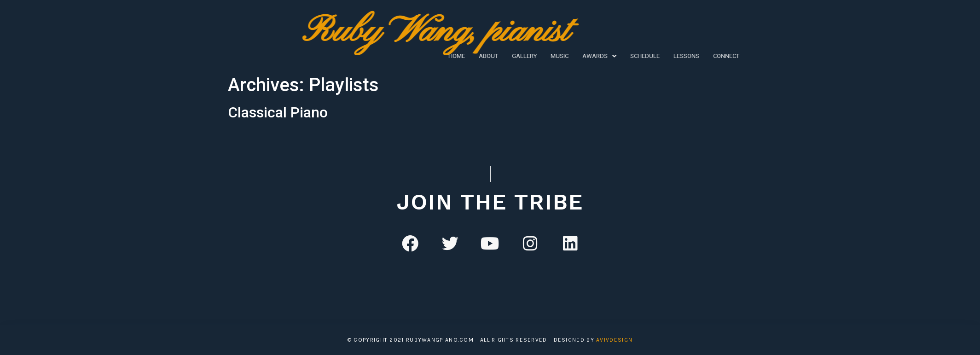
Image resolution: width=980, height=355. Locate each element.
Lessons (604, 56)
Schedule (563, 56)
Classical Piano (278, 112)
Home (375, 56)
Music (478, 56)
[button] (517, 56)
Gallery (442, 56)
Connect (644, 56)
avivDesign (614, 340)
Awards (517, 56)
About (406, 56)
